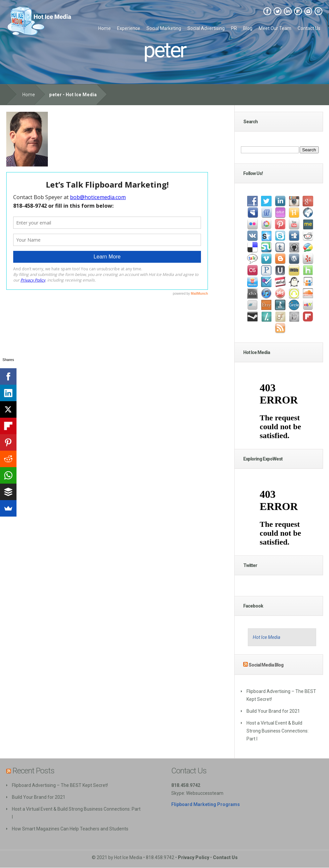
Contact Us (309, 28)
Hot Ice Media (266, 637)
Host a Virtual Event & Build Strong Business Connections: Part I (278, 731)
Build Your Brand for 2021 (273, 711)
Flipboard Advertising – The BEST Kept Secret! (60, 785)
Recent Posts (33, 771)
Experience (129, 28)
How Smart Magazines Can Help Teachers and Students (70, 829)
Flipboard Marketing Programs (206, 804)
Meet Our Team (275, 28)
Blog (248, 28)
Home (105, 28)
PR (234, 28)
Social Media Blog (266, 665)
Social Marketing (164, 28)
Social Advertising (206, 28)
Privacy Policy (194, 857)
